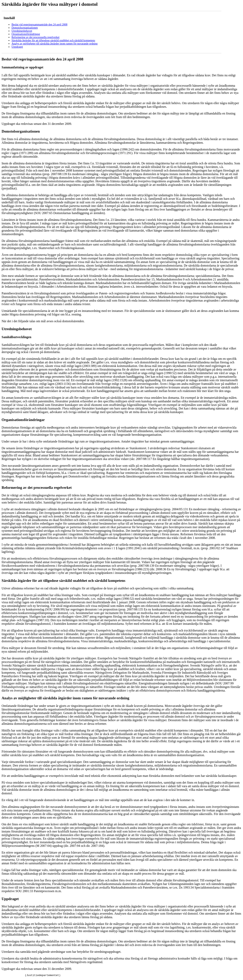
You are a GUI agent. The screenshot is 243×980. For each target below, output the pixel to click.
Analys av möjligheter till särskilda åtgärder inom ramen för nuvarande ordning (55, 44)
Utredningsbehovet (22, 31)
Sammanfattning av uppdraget (22, 67)
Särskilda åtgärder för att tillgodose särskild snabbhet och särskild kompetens (53, 40)
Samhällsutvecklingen (16, 337)
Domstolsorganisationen (25, 28)
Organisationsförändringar (26, 34)
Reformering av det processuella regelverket (35, 37)
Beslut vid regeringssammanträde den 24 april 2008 (39, 25)
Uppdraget (17, 47)
